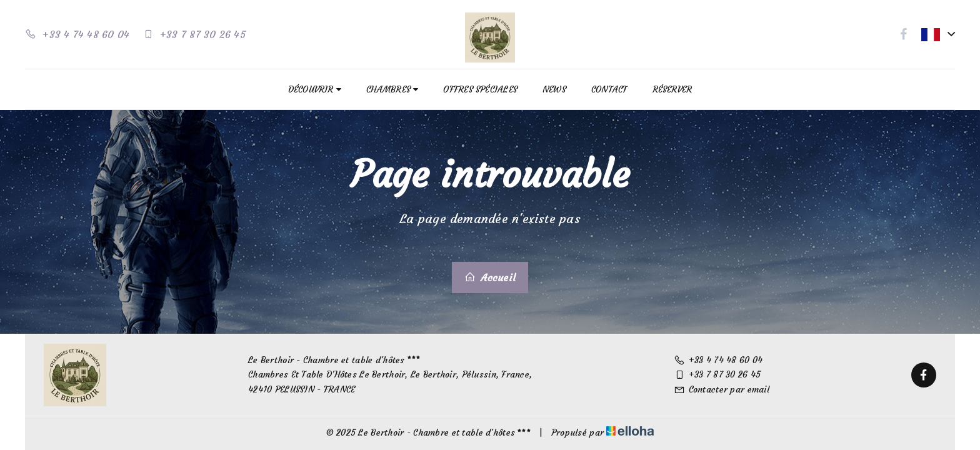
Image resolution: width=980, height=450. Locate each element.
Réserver (672, 89)
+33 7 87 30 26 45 (717, 374)
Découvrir (315, 89)
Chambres (392, 89)
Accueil (490, 277)
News (554, 89)
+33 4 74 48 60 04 (718, 360)
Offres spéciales (480, 89)
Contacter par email (722, 389)
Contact (609, 89)
